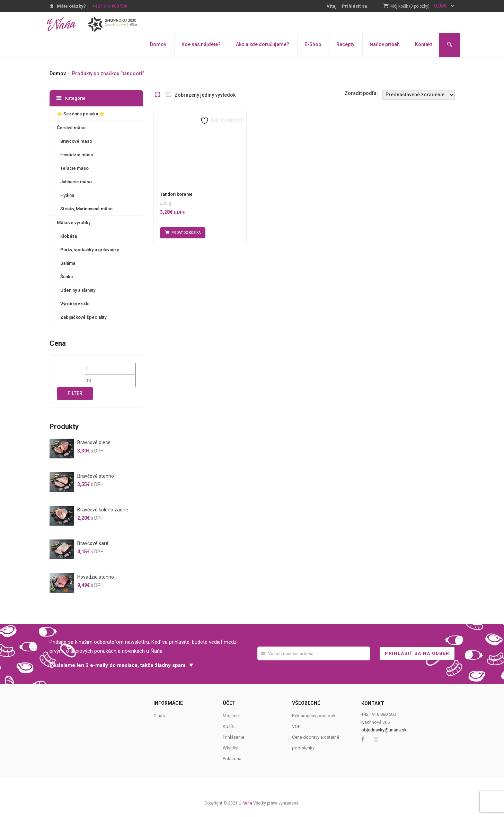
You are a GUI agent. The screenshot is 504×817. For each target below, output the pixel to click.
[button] (423, 6)
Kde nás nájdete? (201, 44)
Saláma (68, 263)
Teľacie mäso (74, 168)
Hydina (67, 195)
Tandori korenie (176, 194)
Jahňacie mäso (76, 182)
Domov (158, 44)
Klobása (69, 236)
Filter (75, 393)
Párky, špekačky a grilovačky (90, 250)
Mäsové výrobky (74, 223)
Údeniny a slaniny (78, 290)
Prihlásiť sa (355, 6)
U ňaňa (245, 803)
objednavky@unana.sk (384, 730)
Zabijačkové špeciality (83, 317)
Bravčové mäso (76, 141)
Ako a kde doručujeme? (263, 44)
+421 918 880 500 (110, 6)
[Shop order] (419, 95)
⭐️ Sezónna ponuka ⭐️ (81, 114)
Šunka (67, 277)
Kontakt (423, 44)
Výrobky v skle (75, 304)
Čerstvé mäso (71, 128)
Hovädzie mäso (77, 155)
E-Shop (313, 44)
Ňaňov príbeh (385, 44)
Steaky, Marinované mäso (86, 209)
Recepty (345, 44)
